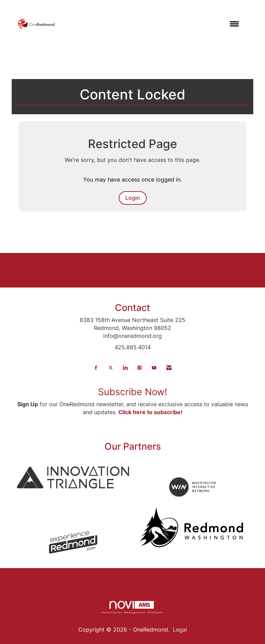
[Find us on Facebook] (96, 368)
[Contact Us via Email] (169, 368)
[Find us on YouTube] (154, 368)
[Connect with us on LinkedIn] (125, 368)
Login (133, 198)
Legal (180, 630)
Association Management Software (132, 607)
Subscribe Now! (133, 392)
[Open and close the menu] (151, 24)
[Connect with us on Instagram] (140, 368)
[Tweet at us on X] (111, 368)
